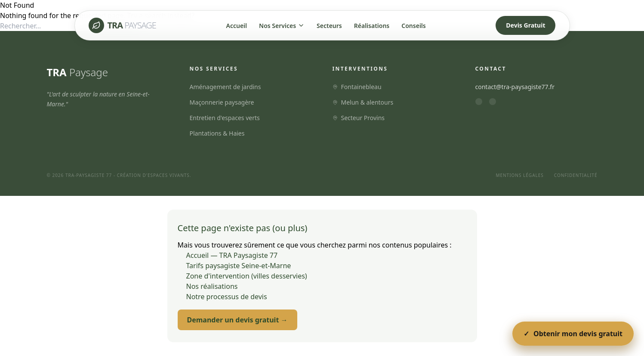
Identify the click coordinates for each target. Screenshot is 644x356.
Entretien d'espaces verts (225, 118)
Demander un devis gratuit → (237, 320)
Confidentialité (576, 175)
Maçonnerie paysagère (222, 102)
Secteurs (329, 26)
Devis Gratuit (525, 25)
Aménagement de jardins (225, 87)
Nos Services (282, 26)
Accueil (237, 26)
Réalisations (372, 26)
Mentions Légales (519, 175)
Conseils (413, 26)
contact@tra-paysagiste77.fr (515, 87)
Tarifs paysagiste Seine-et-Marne (239, 266)
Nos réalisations (212, 286)
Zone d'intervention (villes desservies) (247, 276)
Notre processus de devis (227, 297)
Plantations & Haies (217, 133)
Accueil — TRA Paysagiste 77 (232, 255)
